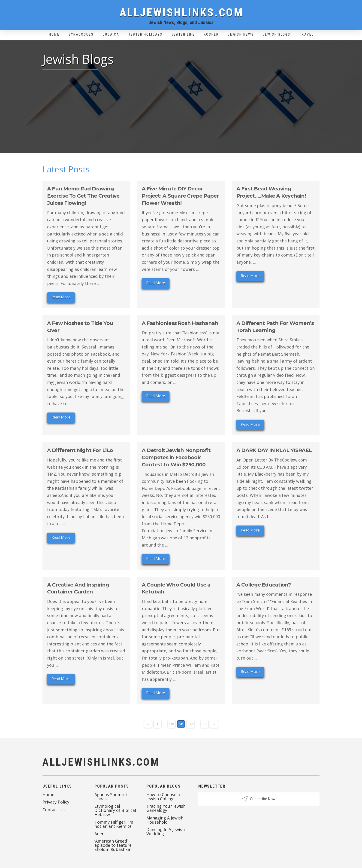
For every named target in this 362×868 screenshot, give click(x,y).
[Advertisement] (181, 108)
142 (191, 724)
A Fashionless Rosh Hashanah (180, 323)
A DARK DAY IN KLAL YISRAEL (274, 450)
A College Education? (264, 585)
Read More (61, 297)
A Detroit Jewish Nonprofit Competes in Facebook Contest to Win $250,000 (176, 457)
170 (205, 724)
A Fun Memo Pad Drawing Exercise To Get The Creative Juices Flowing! (83, 196)
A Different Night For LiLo (80, 450)
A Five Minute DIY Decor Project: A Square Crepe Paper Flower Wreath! (180, 196)
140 (171, 724)
